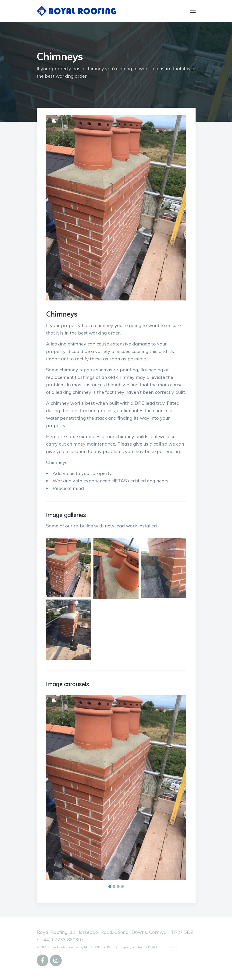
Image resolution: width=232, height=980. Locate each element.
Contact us (169, 947)
